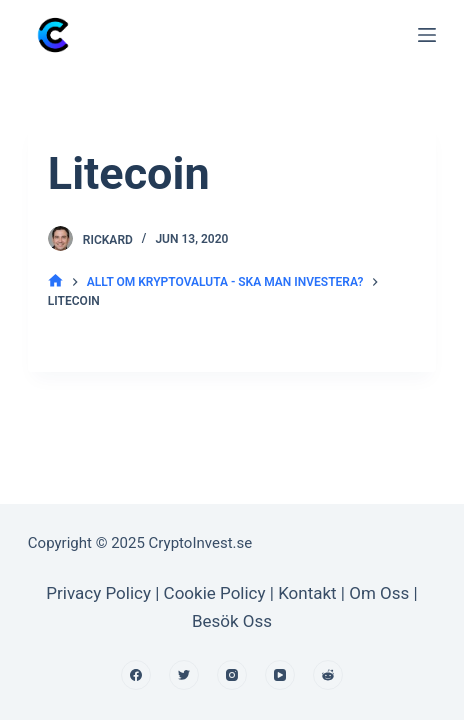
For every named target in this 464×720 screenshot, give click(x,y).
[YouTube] (280, 675)
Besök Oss (232, 621)
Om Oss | (383, 593)
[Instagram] (232, 675)
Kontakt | (313, 593)
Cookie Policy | (221, 593)
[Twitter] (184, 675)
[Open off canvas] (427, 35)
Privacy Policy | (102, 593)
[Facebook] (136, 675)
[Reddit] (328, 675)
